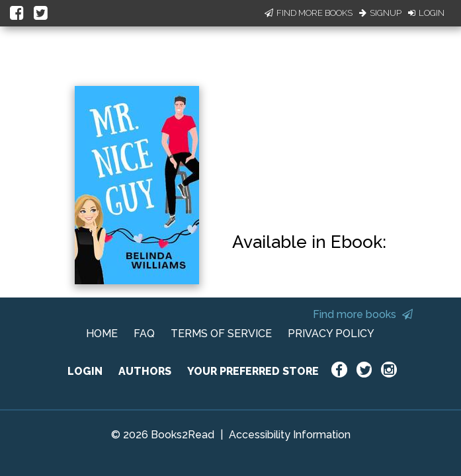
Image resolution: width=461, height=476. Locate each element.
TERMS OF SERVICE (221, 334)
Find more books (363, 314)
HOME (102, 334)
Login (426, 13)
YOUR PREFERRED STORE (253, 371)
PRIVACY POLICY (331, 334)
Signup (380, 13)
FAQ (144, 334)
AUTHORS (145, 371)
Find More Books (309, 13)
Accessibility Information (290, 435)
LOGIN (85, 371)
